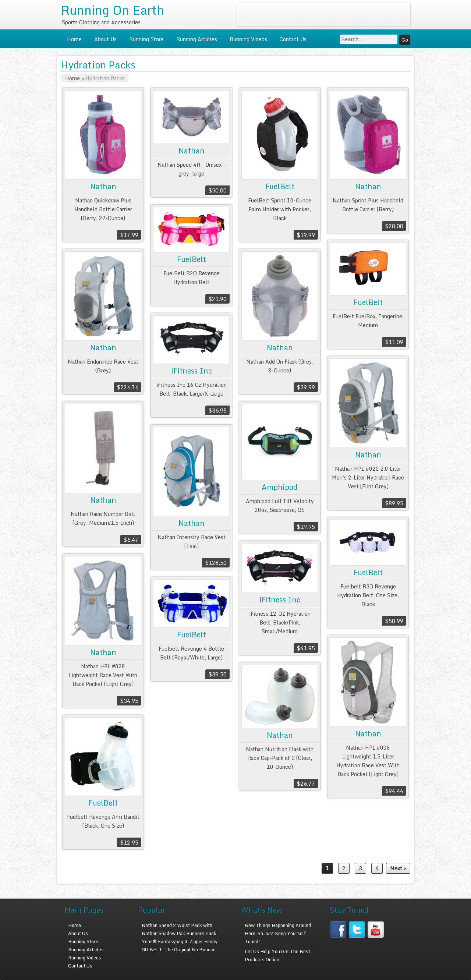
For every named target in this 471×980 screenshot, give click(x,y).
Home (74, 39)
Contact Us (293, 39)
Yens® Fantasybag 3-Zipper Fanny (180, 941)
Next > (398, 868)
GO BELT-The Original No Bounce (179, 949)
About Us (105, 39)
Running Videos (248, 39)
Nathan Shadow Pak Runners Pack (179, 933)
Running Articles (197, 39)
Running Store (146, 39)
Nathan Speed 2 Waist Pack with (177, 925)
